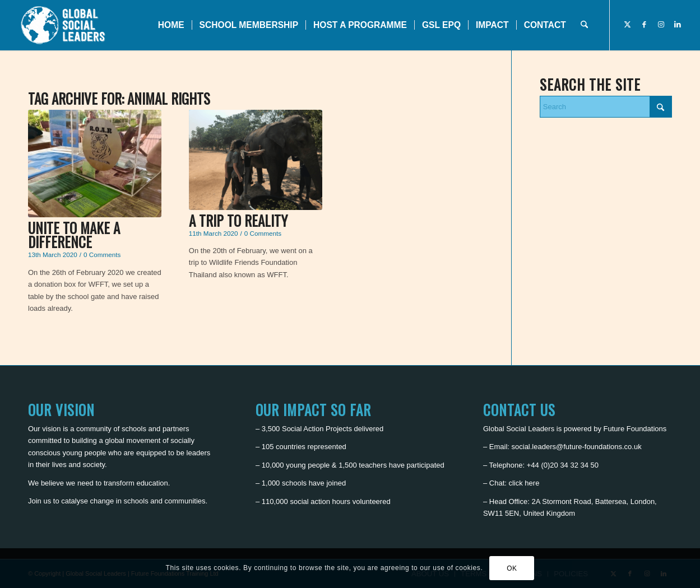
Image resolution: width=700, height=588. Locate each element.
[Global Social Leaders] (64, 25)
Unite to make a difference (74, 235)
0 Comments (102, 255)
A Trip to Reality (238, 220)
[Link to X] (627, 25)
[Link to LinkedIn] (678, 25)
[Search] (584, 25)
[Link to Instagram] (661, 25)
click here (524, 483)
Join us (40, 501)
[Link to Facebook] (644, 25)
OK (512, 568)
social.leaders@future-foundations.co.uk (577, 447)
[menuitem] (171, 25)
